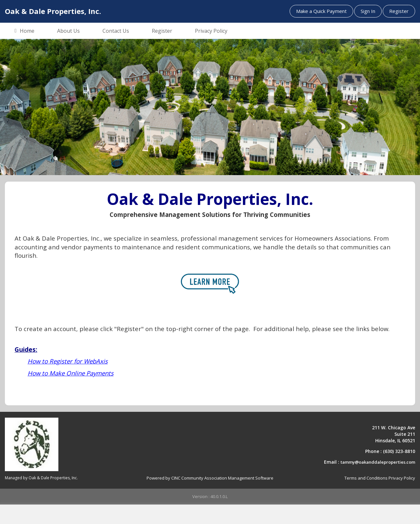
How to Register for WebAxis (68, 361)
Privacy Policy (211, 31)
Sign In (368, 11)
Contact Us (116, 31)
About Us (68, 31)
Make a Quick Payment (321, 11)
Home (24, 31)
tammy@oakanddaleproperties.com (378, 462)
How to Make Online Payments (71, 373)
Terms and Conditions (366, 478)
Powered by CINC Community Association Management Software (210, 478)
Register (399, 11)
